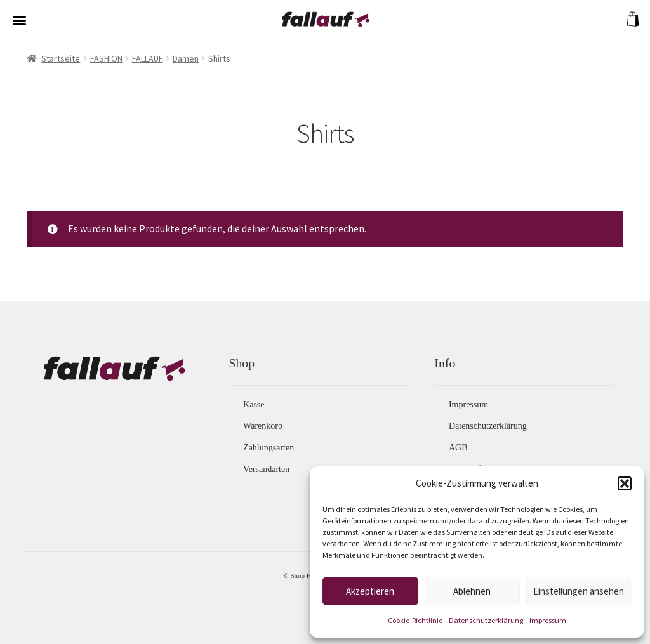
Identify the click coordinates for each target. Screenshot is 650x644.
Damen (186, 58)
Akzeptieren (370, 591)
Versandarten (266, 469)
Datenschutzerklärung (486, 620)
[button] (625, 483)
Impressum (548, 620)
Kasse (254, 404)
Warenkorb (263, 426)
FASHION (106, 58)
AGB (458, 448)
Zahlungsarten (269, 448)
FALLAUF (148, 58)
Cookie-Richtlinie (415, 620)
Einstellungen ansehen (579, 591)
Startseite (61, 58)
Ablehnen (472, 591)
